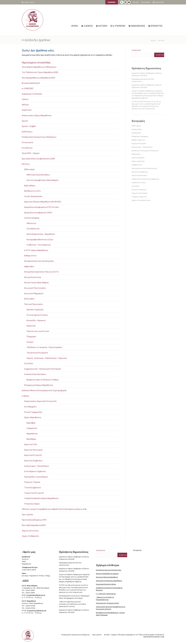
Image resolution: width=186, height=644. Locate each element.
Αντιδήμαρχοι (30, 407)
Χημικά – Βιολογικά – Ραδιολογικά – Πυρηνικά (47, 358)
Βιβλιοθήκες (30, 186)
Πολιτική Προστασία (33, 304)
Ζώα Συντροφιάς (32, 218)
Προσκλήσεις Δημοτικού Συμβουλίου (145, 179)
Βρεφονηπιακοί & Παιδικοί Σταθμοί (43, 380)
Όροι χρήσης (28, 514)
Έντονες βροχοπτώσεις (37, 315)
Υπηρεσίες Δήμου (32, 504)
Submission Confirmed (32, 94)
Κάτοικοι (26, 164)
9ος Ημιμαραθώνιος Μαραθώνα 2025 (38, 78)
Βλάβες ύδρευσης (138, 140)
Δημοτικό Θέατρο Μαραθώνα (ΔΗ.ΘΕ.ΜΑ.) (43, 202)
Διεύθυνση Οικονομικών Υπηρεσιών (145, 151)
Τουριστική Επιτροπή (34, 493)
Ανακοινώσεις (137, 129)
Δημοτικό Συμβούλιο (33, 461)
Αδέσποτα (31, 223)
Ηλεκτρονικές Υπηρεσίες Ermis (107, 603)
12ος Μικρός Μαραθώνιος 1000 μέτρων (39, 67)
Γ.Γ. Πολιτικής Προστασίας (106, 594)
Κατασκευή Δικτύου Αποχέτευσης (39, 261)
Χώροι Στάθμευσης (30, 536)
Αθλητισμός (30, 169)
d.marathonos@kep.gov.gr (37, 610)
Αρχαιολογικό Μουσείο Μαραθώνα (109, 581)
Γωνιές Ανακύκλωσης (33, 196)
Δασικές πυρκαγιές (35, 310)
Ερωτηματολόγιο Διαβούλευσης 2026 (38, 159)
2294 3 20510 (28, 2)
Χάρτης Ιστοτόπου (30, 531)
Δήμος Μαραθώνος (33, 417)
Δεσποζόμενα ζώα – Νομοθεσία (41, 234)
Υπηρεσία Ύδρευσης (139, 197)
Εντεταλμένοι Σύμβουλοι (35, 471)
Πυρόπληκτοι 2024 (139, 182)
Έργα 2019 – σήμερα (31, 153)
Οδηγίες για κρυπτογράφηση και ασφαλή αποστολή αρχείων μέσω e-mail (54, 509)
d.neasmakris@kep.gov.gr (36, 595)
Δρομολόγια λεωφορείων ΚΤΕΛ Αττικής (42, 207)
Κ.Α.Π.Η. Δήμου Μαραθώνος (36, 250)
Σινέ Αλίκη (29, 363)
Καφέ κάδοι (29, 266)
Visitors (25, 99)
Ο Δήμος (26, 396)
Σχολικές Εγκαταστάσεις (35, 374)
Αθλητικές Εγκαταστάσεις (38, 175)
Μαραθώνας (32, 434)
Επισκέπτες (27, 148)
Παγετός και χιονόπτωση (38, 331)
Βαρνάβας (31, 423)
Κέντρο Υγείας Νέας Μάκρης (37, 283)
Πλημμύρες (31, 336)
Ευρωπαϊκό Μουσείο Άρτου (106, 584)
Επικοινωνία (27, 142)
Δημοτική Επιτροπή (33, 455)
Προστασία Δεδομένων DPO (34, 520)
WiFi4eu (25, 105)
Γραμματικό (32, 428)
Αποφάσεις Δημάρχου (140, 136)
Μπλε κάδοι (29, 299)
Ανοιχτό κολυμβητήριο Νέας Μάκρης (43, 180)
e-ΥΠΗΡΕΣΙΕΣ (28, 88)
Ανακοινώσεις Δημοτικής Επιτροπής (40, 401)
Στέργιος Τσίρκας (32, 482)
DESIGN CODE (159, 637)
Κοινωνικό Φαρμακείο (34, 293)
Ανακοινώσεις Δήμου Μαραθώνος (37, 115)
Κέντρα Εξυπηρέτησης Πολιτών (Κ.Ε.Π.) (42, 272)
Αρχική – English (29, 126)
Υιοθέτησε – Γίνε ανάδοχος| (39, 245)
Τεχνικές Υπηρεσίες (139, 190)
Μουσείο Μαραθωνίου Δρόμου (107, 574)
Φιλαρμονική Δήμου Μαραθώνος (39, 385)
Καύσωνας (31, 326)
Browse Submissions (31, 83)
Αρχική (25, 121)
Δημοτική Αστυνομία (33, 450)
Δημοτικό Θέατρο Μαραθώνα (107, 577)
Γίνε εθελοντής (33, 229)
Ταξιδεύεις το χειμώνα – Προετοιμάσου (44, 347)
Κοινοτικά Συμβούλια (140, 172)
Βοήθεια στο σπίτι (33, 191)
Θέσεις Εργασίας (138, 161)
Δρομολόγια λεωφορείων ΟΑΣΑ (38, 213)
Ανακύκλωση (136, 133)
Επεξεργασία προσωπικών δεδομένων (39, 137)
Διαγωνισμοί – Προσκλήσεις (37, 466)
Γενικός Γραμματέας (33, 412)
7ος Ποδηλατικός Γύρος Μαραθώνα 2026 (40, 72)
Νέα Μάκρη (31, 439)
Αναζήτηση (27, 110)
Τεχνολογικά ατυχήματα (37, 353)
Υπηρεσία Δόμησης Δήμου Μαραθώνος (41, 498)
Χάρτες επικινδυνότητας (141, 200)
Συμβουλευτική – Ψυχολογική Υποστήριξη (43, 369)
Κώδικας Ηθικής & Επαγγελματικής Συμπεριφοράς (44, 390)
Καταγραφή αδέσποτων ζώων (40, 240)
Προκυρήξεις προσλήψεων (36, 477)
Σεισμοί (30, 342)
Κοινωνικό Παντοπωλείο (35, 288)
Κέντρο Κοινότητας (33, 277)
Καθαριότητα (30, 256)
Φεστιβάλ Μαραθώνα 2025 (34, 525)
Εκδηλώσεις (27, 132)
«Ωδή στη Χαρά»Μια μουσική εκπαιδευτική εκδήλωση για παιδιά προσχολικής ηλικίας (72, 604)
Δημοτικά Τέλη (31, 444)
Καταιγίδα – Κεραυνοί (36, 320)
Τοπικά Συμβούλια (32, 488)
